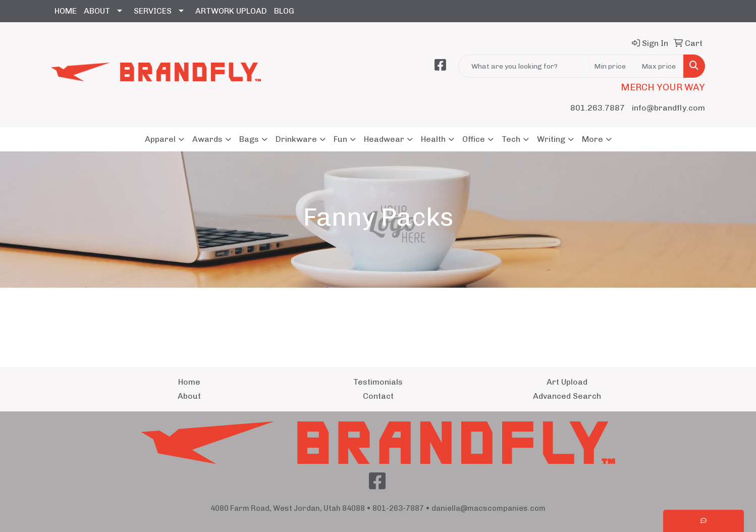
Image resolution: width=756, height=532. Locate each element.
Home (189, 382)
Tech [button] (511, 139)
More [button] (592, 139)
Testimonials (378, 382)
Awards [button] (207, 139)
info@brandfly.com (668, 108)
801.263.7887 (598, 108)
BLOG (284, 11)
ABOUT (97, 11)
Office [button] (474, 139)
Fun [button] (340, 139)
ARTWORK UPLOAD (231, 11)
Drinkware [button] (296, 139)
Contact (378, 396)
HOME (66, 11)
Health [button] (433, 139)
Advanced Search (567, 396)
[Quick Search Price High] (660, 66)
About (189, 396)
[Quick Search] (524, 66)
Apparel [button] (160, 139)
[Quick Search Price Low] (612, 66)
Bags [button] (249, 139)
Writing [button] (551, 139)
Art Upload (567, 382)
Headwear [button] (384, 139)
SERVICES (153, 11)
